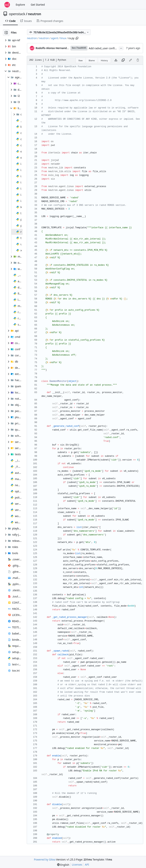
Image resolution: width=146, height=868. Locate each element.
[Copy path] (77, 38)
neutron (35, 14)
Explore (20, 5)
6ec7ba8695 (79, 48)
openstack (17, 14)
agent (54, 38)
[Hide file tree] (6, 33)
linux (63, 38)
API (87, 865)
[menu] (63, 865)
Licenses (77, 865)
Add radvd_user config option (107, 48)
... (121, 48)
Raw (81, 60)
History (104, 60)
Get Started (38, 5)
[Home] (7, 5)
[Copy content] (123, 60)
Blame (92, 60)
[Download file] (116, 60)
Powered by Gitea (45, 859)
